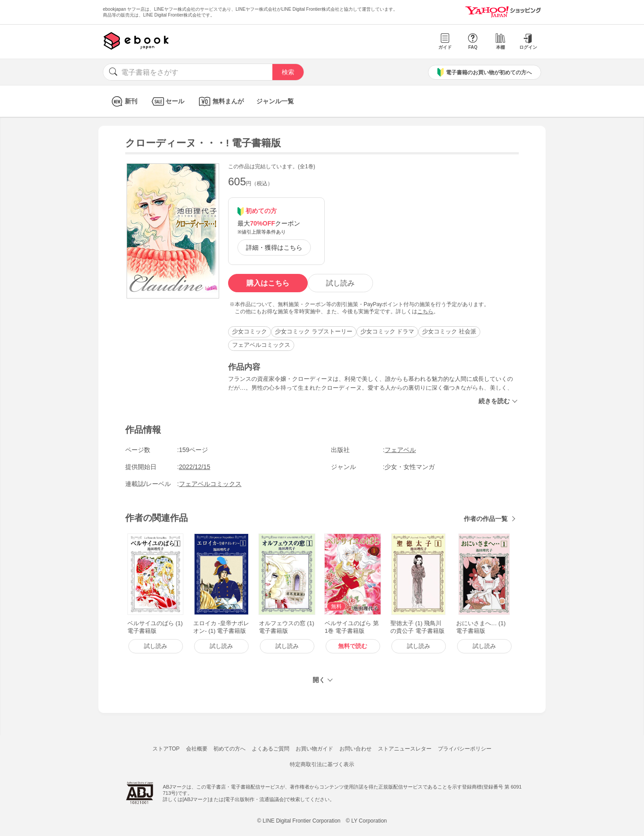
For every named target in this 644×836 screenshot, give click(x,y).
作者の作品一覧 (486, 519)
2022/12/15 (195, 467)
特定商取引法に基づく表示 (322, 764)
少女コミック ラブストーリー (314, 331)
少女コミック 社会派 (449, 331)
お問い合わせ (356, 749)
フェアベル (400, 450)
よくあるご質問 (271, 749)
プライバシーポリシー (465, 749)
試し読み (340, 283)
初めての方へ (229, 749)
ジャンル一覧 (275, 101)
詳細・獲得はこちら (274, 247)
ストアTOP (166, 749)
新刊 (123, 101)
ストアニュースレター (405, 749)
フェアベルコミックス (261, 345)
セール (167, 101)
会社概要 (197, 749)
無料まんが (220, 101)
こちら (425, 311)
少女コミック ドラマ (388, 331)
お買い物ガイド (314, 749)
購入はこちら (268, 283)
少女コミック (250, 331)
